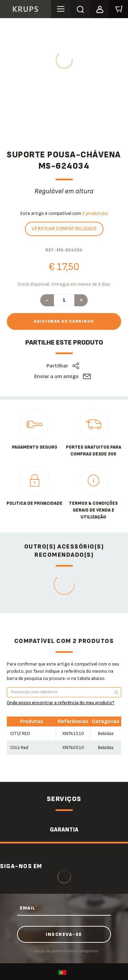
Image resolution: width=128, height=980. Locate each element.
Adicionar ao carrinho (64, 321)
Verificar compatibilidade (64, 229)
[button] (99, 8)
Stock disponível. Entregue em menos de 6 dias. (64, 284)
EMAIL (29, 908)
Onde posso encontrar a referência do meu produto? (61, 703)
